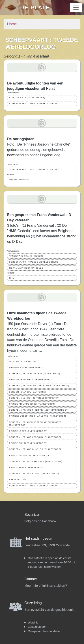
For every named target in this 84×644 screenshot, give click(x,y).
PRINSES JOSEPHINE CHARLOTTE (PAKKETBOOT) (38, 416)
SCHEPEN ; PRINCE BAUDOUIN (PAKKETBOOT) (36, 461)
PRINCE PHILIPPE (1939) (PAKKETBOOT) (32, 404)
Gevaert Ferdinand (19, 179)
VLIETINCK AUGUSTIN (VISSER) (27, 98)
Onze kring (33, 603)
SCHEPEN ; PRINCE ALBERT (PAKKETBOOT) (34, 473)
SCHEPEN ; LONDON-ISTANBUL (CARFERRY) (34, 398)
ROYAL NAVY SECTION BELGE (26, 268)
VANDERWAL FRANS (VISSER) (26, 256)
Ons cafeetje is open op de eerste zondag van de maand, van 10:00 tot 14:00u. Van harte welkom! (51, 562)
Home (12, 24)
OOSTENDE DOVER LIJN (23, 362)
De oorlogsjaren (21, 139)
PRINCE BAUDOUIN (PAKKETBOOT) (29, 455)
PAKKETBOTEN (18, 479)
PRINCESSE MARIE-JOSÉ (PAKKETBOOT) (32, 380)
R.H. (12, 278)
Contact (31, 579)
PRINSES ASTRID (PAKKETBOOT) (28, 368)
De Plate (35, 7)
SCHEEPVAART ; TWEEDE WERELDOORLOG (34, 104)
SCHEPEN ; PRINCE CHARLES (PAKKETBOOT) (35, 449)
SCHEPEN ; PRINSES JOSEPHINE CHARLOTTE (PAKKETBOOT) (35, 424)
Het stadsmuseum (39, 538)
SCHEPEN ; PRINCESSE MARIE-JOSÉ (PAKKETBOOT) (39, 386)
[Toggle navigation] (76, 8)
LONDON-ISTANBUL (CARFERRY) (28, 392)
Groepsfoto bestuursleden (45, 631)
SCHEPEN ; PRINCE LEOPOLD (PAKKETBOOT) (35, 437)
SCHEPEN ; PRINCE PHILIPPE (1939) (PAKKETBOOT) (39, 410)
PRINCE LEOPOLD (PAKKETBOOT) (28, 431)
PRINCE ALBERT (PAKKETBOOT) (27, 467)
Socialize (32, 515)
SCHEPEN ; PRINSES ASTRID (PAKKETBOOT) (35, 374)
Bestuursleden (37, 627)
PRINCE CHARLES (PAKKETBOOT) (28, 443)
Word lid (33, 622)
